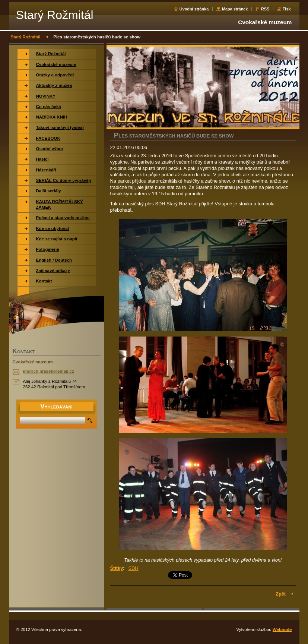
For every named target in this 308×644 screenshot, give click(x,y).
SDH (134, 568)
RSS (265, 9)
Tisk (287, 9)
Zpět (281, 594)
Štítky (117, 568)
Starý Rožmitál (26, 37)
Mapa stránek (235, 9)
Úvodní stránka (194, 9)
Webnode (282, 629)
